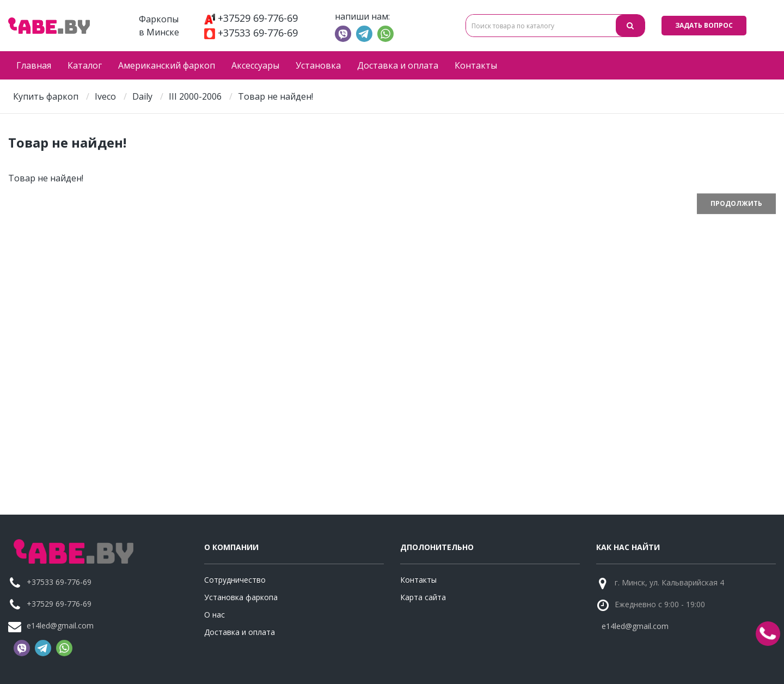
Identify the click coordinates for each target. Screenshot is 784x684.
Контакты (476, 65)
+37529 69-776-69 (251, 18)
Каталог (85, 65)
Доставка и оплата (398, 65)
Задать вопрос (704, 25)
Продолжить (736, 203)
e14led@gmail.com (60, 625)
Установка (318, 65)
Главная (34, 65)
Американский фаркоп (167, 65)
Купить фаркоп (46, 96)
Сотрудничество (235, 580)
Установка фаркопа (241, 597)
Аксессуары (255, 65)
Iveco (105, 96)
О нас (215, 615)
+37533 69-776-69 (251, 33)
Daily (142, 96)
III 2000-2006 (195, 96)
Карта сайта (423, 597)
